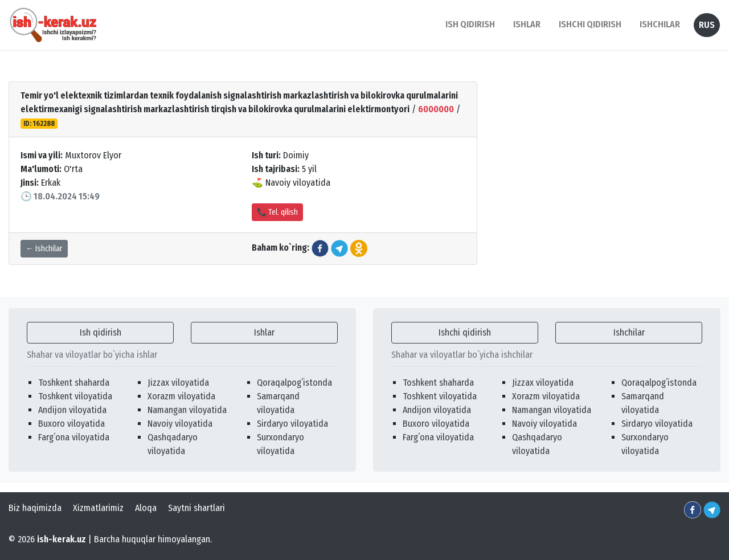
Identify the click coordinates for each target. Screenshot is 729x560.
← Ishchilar (44, 249)
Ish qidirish (101, 332)
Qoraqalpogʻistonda (294, 383)
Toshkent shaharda (74, 383)
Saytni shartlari (196, 508)
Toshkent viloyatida (75, 396)
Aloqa (146, 508)
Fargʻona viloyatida (74, 437)
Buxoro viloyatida (71, 424)
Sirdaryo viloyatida (292, 424)
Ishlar (264, 332)
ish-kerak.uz (62, 539)
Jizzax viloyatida (178, 383)
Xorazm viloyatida (181, 396)
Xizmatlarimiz (98, 508)
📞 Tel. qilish (277, 212)
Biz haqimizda (35, 508)
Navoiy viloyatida (180, 424)
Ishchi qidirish (590, 24)
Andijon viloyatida (72, 410)
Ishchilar (629, 332)
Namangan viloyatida (187, 410)
